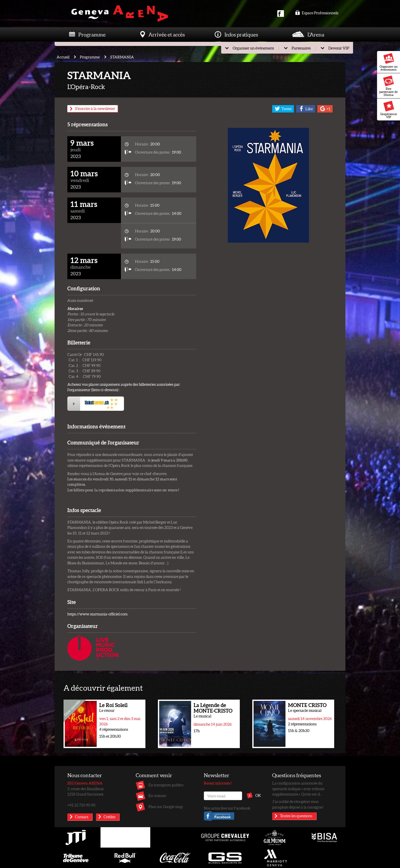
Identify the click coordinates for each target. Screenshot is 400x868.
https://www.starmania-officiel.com (97, 614)
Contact (82, 817)
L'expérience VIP (389, 110)
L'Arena (316, 34)
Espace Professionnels (317, 13)
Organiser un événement (389, 62)
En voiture (157, 796)
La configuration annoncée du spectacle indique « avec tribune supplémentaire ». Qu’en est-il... (298, 789)
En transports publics (166, 785)
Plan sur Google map (166, 807)
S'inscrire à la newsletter (95, 108)
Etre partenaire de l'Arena (389, 86)
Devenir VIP (339, 48)
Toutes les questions (296, 816)
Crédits (109, 817)
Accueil (63, 57)
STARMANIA (122, 57)
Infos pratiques (241, 34)
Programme (92, 34)
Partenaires (301, 48)
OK (258, 795)
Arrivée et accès (167, 34)
